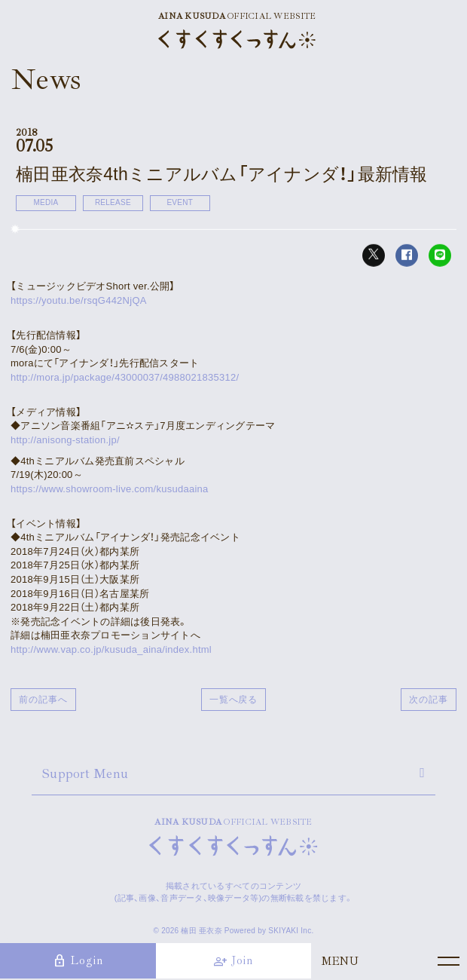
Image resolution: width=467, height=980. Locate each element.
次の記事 (429, 700)
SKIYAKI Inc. (291, 931)
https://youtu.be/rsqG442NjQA (79, 300)
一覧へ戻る (234, 700)
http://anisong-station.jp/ (65, 440)
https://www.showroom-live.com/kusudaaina (110, 489)
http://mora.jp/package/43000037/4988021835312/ (125, 377)
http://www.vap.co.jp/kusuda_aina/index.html (111, 649)
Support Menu (85, 773)
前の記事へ (43, 700)
